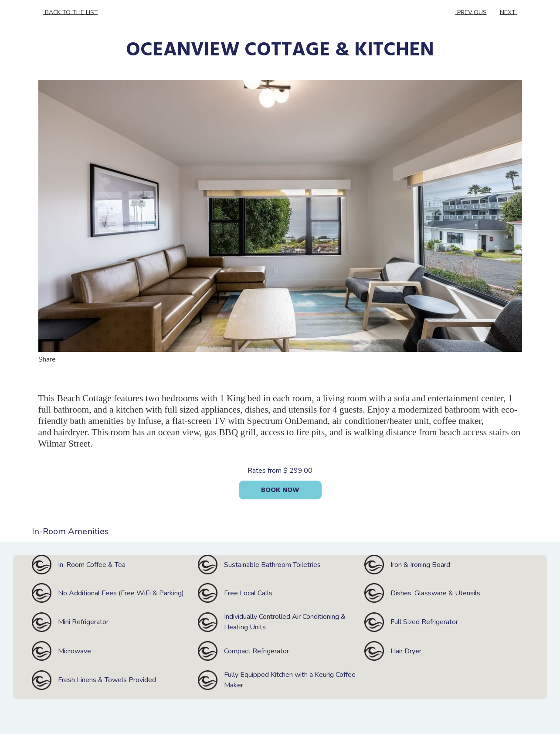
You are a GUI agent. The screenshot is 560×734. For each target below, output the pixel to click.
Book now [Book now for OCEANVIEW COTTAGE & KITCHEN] (280, 490)
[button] (280, 216)
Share (53, 359)
